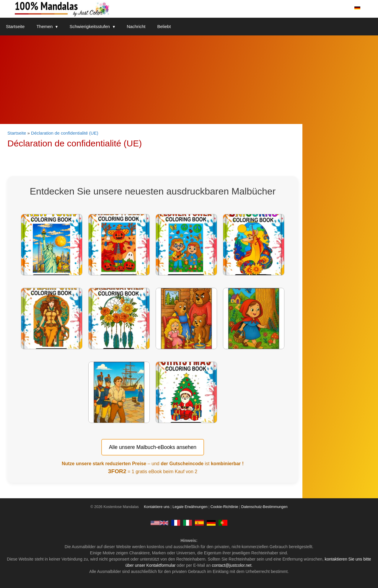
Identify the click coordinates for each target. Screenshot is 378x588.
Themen (50, 27)
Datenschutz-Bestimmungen (264, 507)
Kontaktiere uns (157, 507)
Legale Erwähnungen (190, 507)
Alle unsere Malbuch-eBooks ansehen (153, 447)
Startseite (15, 26)
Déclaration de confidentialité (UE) (65, 133)
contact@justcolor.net (232, 565)
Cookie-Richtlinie (224, 507)
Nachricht (136, 26)
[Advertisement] (189, 80)
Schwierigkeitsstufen (95, 27)
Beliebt (164, 26)
